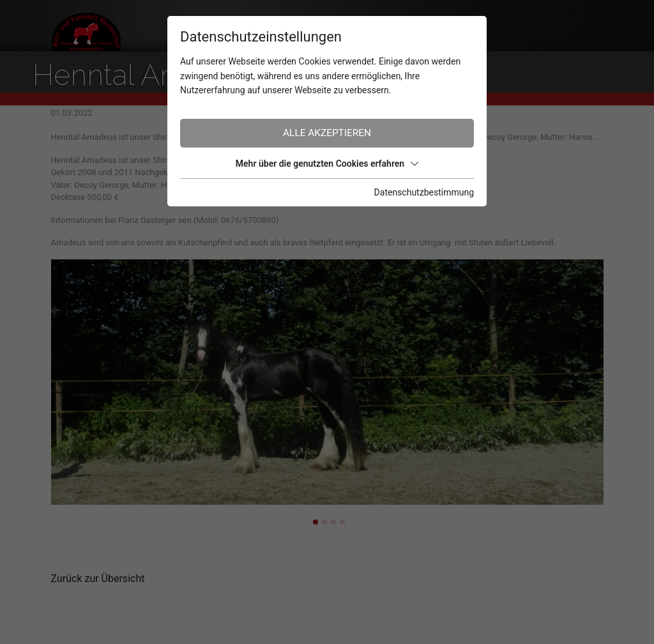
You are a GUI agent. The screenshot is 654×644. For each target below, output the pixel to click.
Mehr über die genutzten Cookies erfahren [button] (327, 164)
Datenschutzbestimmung (424, 192)
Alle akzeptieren (327, 133)
